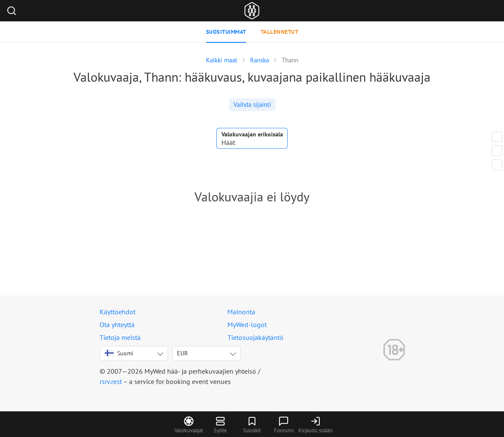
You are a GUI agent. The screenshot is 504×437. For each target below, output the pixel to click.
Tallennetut (280, 32)
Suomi (119, 353)
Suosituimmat (226, 32)
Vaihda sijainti (252, 105)
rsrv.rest (111, 381)
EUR (182, 353)
